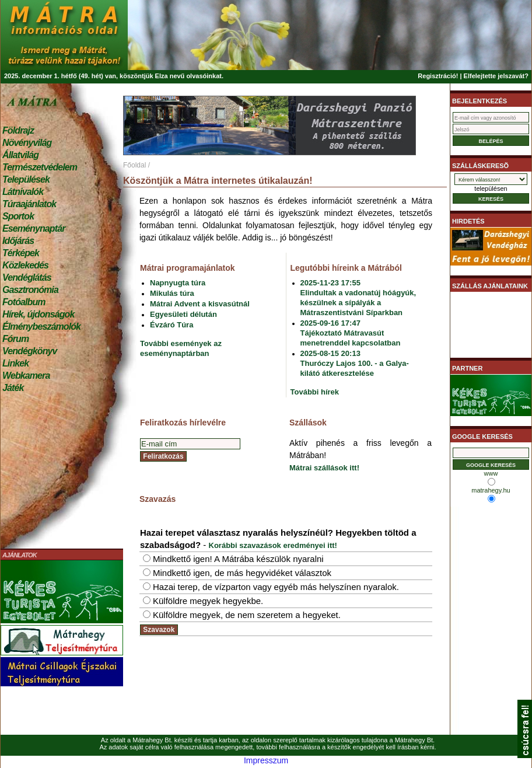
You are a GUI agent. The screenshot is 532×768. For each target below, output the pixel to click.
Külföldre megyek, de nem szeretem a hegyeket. (247, 615)
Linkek (15, 363)
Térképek (21, 253)
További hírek (315, 392)
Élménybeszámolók (41, 327)
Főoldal (134, 165)
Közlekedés (25, 265)
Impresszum (266, 760)
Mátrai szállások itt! (324, 468)
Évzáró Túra (171, 325)
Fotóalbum (24, 302)
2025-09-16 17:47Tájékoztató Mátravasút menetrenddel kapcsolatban (351, 333)
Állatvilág (20, 155)
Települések (26, 179)
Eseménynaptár (34, 228)
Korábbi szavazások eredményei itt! (273, 545)
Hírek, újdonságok (38, 314)
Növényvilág (27, 143)
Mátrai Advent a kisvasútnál (200, 304)
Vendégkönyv (30, 351)
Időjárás (18, 241)
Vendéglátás (27, 277)
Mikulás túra (172, 293)
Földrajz (18, 130)
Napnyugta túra (178, 283)
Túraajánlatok (29, 204)
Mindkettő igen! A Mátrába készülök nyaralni (238, 559)
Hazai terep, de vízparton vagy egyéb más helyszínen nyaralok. (276, 587)
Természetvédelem (40, 167)
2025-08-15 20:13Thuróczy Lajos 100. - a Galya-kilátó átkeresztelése (355, 363)
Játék (13, 388)
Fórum (15, 339)
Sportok (18, 216)
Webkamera (26, 376)
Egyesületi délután (183, 314)
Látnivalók (23, 192)
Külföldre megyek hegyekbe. (208, 601)
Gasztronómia (30, 290)
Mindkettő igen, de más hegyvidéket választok (242, 573)
